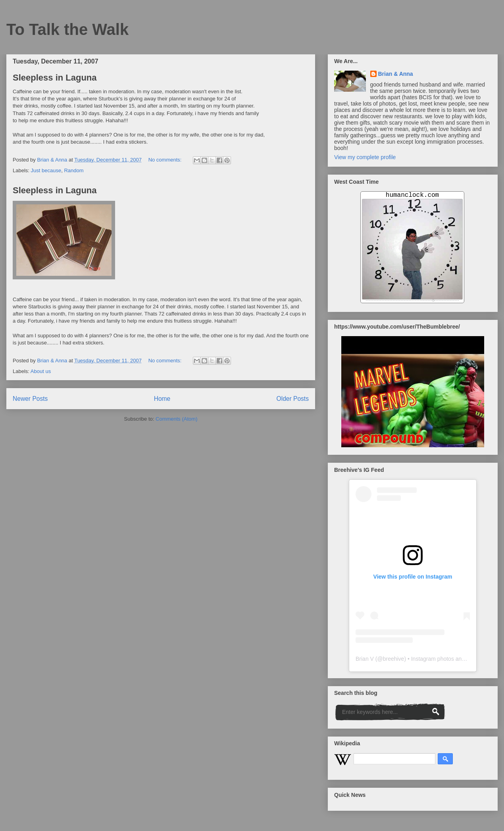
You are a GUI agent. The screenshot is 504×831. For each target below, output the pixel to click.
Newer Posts (30, 399)
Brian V (365, 659)
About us (41, 371)
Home (162, 399)
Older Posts (293, 399)
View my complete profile (365, 157)
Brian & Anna (396, 74)
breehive (394, 659)
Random (74, 170)
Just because (46, 170)
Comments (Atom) (176, 419)
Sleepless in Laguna (55, 78)
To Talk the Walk (67, 29)
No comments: (166, 160)
